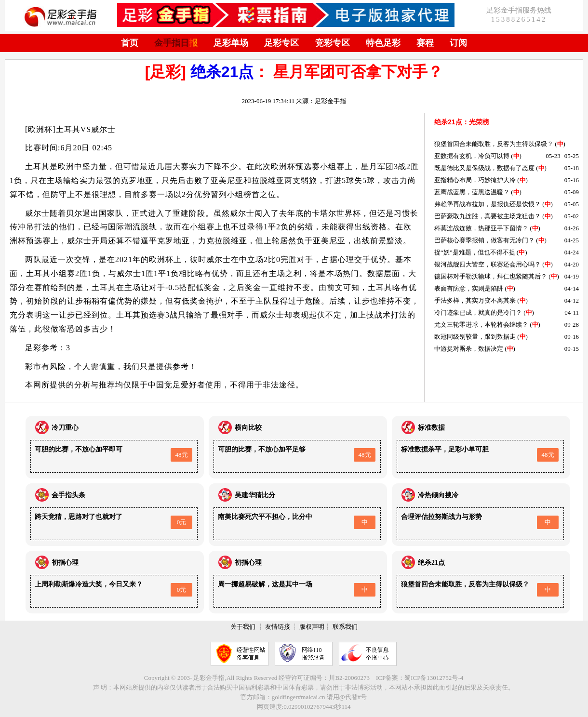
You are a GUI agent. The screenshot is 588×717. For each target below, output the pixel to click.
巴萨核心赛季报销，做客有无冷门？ (484, 240)
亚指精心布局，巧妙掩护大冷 (475, 180)
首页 (130, 43)
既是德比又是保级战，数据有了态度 (484, 168)
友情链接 (278, 627)
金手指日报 (176, 43)
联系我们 (345, 627)
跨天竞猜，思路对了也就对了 (79, 517)
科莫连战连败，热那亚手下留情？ (481, 228)
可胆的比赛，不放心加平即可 (79, 449)
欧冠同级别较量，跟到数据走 (475, 337)
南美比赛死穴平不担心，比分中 (265, 517)
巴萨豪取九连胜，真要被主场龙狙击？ (488, 216)
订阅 (458, 43)
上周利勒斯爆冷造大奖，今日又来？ (89, 584)
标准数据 (431, 428)
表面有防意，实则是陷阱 (469, 288)
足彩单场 (231, 43)
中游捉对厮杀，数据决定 (469, 349)
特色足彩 (383, 43)
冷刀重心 (65, 428)
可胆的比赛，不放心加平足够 (262, 449)
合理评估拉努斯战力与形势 (441, 517)
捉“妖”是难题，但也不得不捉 (475, 252)
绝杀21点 (222, 72)
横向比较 (248, 428)
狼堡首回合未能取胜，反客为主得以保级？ (494, 144)
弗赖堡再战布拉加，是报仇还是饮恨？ (488, 204)
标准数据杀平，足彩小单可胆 (445, 449)
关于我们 (243, 627)
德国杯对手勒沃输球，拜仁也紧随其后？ (491, 276)
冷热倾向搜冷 (438, 495)
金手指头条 (68, 495)
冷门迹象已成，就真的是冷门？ (478, 312)
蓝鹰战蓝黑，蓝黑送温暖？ (472, 192)
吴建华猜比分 (255, 495)
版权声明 (312, 627)
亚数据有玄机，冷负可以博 (472, 156)
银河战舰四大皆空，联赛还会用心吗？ (488, 264)
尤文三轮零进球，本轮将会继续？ (481, 325)
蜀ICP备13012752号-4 (434, 678)
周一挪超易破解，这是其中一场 (265, 584)
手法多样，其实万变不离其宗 (475, 300)
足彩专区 (281, 43)
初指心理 (65, 563)
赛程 (425, 43)
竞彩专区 (333, 43)
